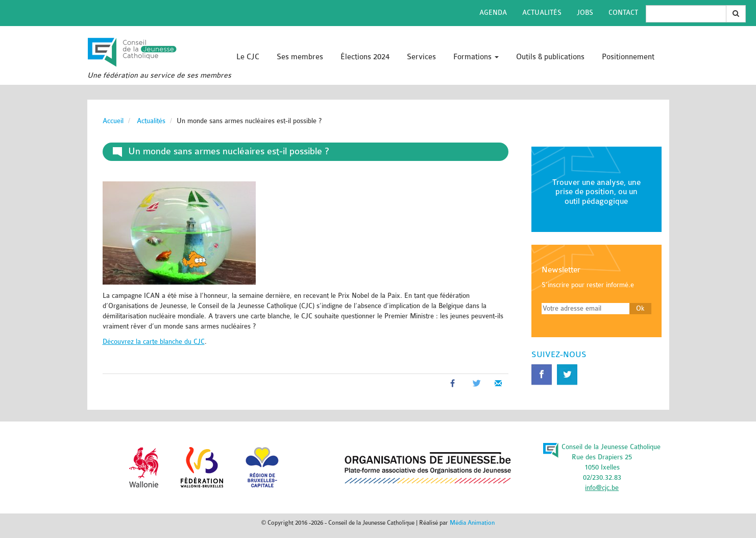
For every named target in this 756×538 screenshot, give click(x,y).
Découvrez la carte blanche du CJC (154, 342)
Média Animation (472, 523)
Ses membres (300, 57)
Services (421, 57)
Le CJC (248, 57)
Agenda (493, 13)
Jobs (585, 13)
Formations (476, 57)
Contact (623, 13)
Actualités (542, 13)
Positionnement (628, 57)
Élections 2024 (365, 57)
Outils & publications (550, 57)
